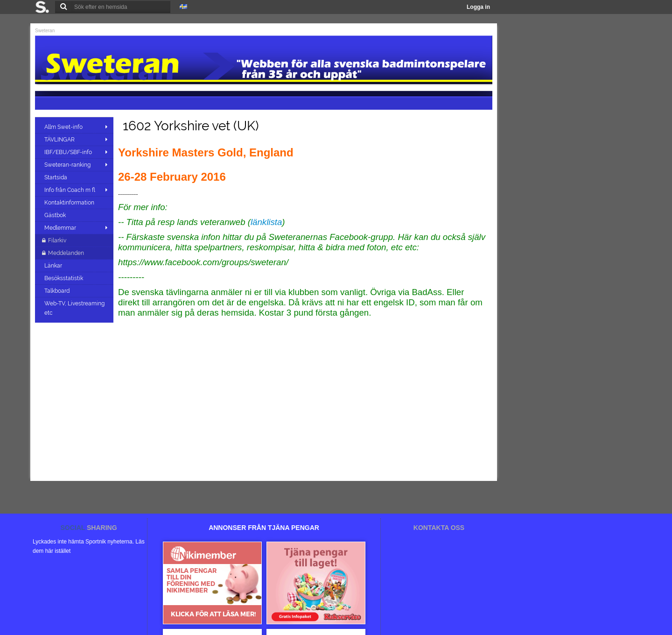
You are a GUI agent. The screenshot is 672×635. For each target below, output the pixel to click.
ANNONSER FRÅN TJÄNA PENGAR (264, 528)
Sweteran (45, 31)
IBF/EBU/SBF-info (68, 152)
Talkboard (58, 291)
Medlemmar (60, 228)
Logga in (478, 7)
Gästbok (56, 215)
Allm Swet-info (63, 127)
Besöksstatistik (64, 278)
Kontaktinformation (70, 203)
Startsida (56, 177)
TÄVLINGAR (59, 140)
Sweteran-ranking (67, 165)
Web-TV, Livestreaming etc (74, 308)
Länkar (54, 266)
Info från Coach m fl (70, 190)
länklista (266, 222)
